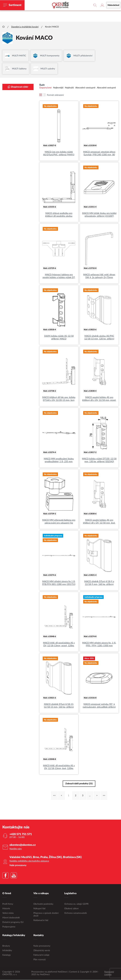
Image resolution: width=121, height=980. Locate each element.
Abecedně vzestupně (85, 88)
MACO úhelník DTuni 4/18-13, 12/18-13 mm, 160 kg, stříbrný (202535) (59, 706)
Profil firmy (8, 904)
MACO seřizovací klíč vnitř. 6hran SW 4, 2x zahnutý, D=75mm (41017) (99, 276)
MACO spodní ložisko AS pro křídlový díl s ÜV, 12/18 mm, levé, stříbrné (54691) (99, 522)
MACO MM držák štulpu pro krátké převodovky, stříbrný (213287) (99, 215)
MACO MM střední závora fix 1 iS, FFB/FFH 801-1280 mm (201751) (59, 583)
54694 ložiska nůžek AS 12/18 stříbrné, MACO (59, 338)
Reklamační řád (41, 921)
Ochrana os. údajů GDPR (76, 904)
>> (104, 796)
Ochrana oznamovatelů (76, 913)
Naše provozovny (42, 946)
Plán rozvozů (40, 960)
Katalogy (7, 955)
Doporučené (45, 88)
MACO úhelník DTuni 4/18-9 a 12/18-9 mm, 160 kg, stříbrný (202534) (99, 583)
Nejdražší (69, 88)
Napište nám (16, 849)
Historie (6, 909)
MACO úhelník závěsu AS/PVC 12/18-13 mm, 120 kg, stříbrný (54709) (99, 338)
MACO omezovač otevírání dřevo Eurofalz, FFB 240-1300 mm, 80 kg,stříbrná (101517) (99, 154)
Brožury (6, 946)
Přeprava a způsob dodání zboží (46, 915)
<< (54, 796)
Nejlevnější (58, 88)
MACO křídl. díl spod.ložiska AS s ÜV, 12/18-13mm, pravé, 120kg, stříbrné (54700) (59, 645)
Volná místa (8, 913)
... (90, 796)
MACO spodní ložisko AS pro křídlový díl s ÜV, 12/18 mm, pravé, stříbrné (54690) (99, 399)
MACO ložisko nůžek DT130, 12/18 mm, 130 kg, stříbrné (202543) (99, 460)
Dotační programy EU (13, 922)
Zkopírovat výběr (18, 87)
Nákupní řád (39, 909)
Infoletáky (7, 951)
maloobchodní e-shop (81, 9)
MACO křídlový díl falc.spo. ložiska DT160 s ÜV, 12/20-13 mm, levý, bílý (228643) (59, 399)
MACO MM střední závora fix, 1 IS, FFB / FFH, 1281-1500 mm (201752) (99, 645)
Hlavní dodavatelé (11, 918)
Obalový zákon (71, 909)
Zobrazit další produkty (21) (79, 784)
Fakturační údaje (41, 955)
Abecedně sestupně (106, 88)
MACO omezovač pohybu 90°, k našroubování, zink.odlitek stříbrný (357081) (99, 706)
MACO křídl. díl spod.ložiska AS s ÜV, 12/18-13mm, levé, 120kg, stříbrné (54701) (59, 767)
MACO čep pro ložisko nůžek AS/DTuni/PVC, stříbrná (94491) (59, 153)
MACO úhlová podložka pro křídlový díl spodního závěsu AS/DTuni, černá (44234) (59, 215)
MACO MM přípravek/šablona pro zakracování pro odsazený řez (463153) (59, 522)
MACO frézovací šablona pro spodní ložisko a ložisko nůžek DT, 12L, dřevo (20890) (59, 276)
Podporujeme (9, 927)
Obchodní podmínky (43, 904)
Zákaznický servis (42, 951)
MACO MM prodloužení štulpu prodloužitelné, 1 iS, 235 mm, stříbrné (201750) (59, 460)
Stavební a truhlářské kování (25, 27)
